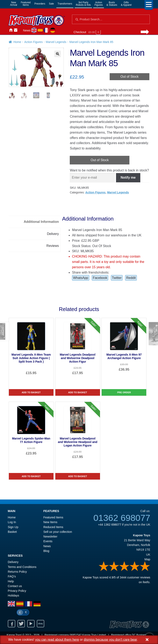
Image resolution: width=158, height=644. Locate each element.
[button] (58, 54)
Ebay (41, 624)
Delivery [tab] (53, 234)
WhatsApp (81, 278)
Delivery (13, 562)
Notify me (128, 177)
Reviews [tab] (53, 246)
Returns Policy (17, 572)
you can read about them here (57, 640)
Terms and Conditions (22, 567)
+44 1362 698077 (110, 525)
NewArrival (14, 4)
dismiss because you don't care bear (110, 640)
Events (48, 541)
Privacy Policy (17, 591)
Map (147, 559)
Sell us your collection (58, 532)
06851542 (76, 635)
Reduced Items (53, 527)
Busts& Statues (112, 4)
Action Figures (33, 42)
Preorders (40, 4)
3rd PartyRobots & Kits (83, 4)
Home (11, 30)
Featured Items (53, 517)
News (27, 30)
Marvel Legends (56, 42)
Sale (51, 4)
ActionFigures (99, 4)
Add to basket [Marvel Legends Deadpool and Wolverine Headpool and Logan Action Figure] (78, 476)
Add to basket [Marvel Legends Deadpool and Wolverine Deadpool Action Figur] (78, 392)
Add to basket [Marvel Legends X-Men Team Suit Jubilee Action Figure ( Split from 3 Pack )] (31, 392)
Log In (12, 522)
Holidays (13, 595)
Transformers (65, 4)
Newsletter (50, 536)
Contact (16, 30)
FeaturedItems (26, 4)
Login (21, 30)
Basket (12, 532)
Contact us (15, 586)
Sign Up (13, 527)
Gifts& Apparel (126, 4)
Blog (46, 551)
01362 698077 (122, 518)
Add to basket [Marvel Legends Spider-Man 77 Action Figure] (31, 476)
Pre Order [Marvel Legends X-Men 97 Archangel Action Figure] (124, 392)
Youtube (31, 624)
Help (11, 581)
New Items (50, 522)
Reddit (131, 278)
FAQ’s (12, 576)
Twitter (117, 278)
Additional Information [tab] (41, 222)
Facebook (100, 278)
